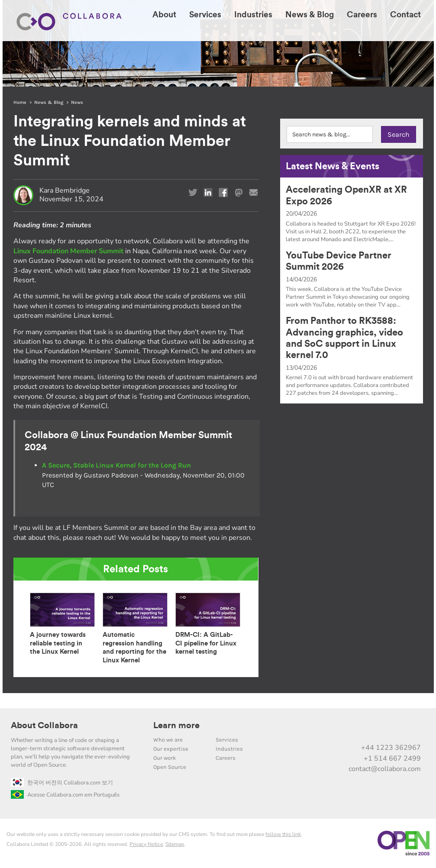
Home (20, 102)
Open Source (170, 767)
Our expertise (171, 749)
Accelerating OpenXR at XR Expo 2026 (346, 195)
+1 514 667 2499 (392, 758)
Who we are (168, 740)
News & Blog (49, 102)
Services (227, 740)
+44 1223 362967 (391, 748)
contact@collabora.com (385, 769)
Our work (165, 758)
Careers (226, 758)
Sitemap (175, 844)
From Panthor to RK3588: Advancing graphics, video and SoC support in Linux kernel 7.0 (344, 338)
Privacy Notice (146, 844)
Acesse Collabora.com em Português (65, 795)
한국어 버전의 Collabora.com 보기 (62, 783)
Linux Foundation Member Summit (68, 251)
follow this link (283, 834)
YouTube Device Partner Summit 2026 (339, 261)
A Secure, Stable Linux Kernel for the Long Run (116, 465)
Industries (229, 749)
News (77, 102)
